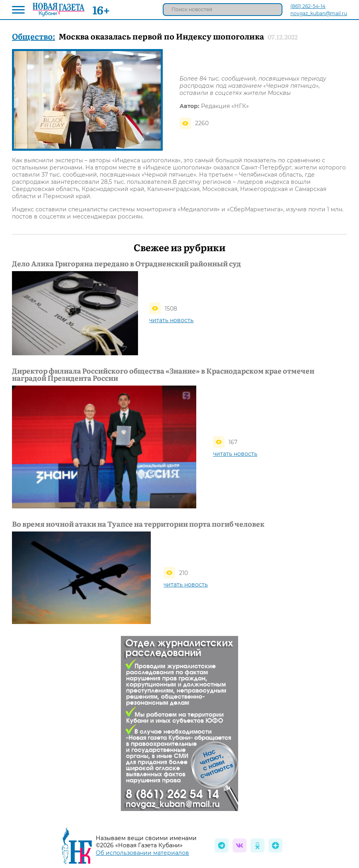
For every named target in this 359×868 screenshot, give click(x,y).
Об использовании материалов (142, 853)
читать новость (171, 320)
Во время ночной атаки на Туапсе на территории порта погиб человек (138, 524)
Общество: (34, 36)
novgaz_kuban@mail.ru (319, 13)
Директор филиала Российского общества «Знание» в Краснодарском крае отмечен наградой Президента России (163, 374)
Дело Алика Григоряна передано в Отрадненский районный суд (126, 264)
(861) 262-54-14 (308, 6)
